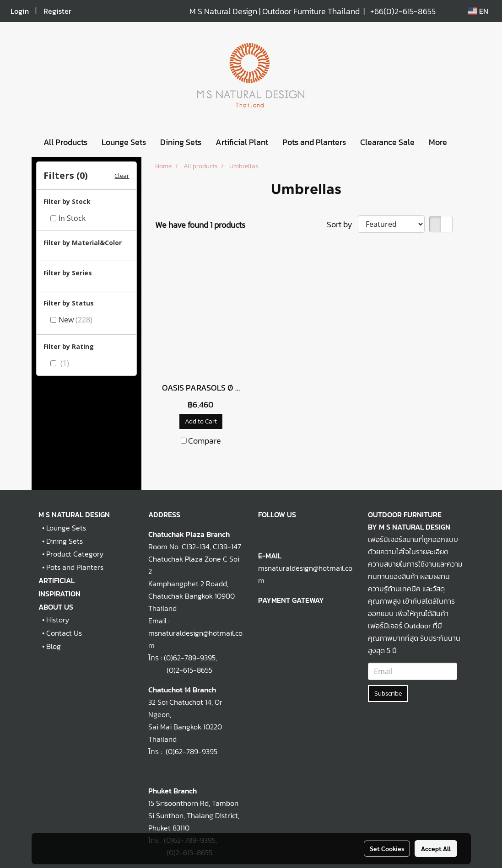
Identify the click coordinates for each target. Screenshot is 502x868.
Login (20, 11)
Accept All (436, 848)
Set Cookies (387, 848)
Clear (122, 176)
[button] (462, 142)
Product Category (75, 554)
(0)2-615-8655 (180, 670)
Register (57, 11)
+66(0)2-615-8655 (403, 11)
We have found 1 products (200, 225)
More (438, 142)
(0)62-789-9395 (190, 658)
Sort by (342, 224)
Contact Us (64, 633)
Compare (205, 441)
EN (478, 11)
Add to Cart (201, 421)
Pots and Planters (314, 142)
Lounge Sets (124, 142)
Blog (54, 646)
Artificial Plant (242, 142)
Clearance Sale (387, 142)
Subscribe (388, 694)
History (58, 620)
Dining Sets (181, 142)
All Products (65, 142)
